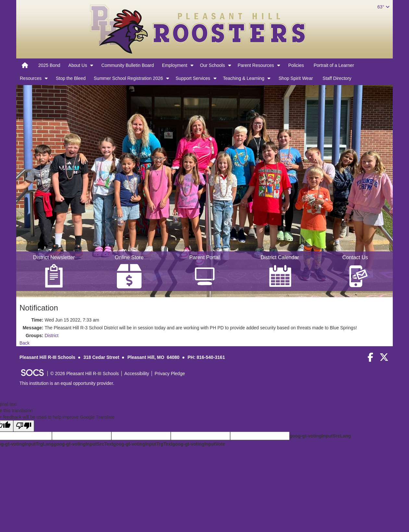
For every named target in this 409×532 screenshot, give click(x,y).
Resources (31, 78)
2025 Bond (49, 65)
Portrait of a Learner (334, 65)
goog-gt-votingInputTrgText (143, 444)
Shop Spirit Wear (296, 78)
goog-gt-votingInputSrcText (83, 444)
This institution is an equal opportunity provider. (67, 383)
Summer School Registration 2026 (128, 78)
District (51, 336)
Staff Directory (337, 78)
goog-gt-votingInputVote (199, 444)
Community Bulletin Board (128, 65)
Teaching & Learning (244, 78)
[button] (92, 65)
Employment (175, 65)
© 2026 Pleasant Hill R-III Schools (85, 374)
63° (383, 7)
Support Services (193, 78)
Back (25, 343)
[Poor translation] (24, 426)
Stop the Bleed (71, 78)
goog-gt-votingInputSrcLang (320, 436)
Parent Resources (256, 65)
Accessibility (137, 374)
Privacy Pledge (170, 374)
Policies (296, 65)
